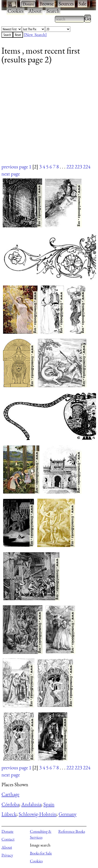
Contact (8, 839)
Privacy (7, 855)
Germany (67, 814)
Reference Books (72, 831)
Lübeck (9, 814)
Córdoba (10, 804)
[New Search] (35, 35)
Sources (66, 4)
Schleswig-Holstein (37, 814)
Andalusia (31, 804)
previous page (15, 167)
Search (53, 11)
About (35, 11)
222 (70, 167)
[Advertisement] (46, 117)
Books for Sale (41, 853)
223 (78, 167)
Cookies (16, 11)
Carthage (10, 794)
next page (11, 174)
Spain (49, 804)
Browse (47, 4)
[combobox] (70, 19)
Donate (7, 831)
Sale (82, 4)
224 (87, 167)
